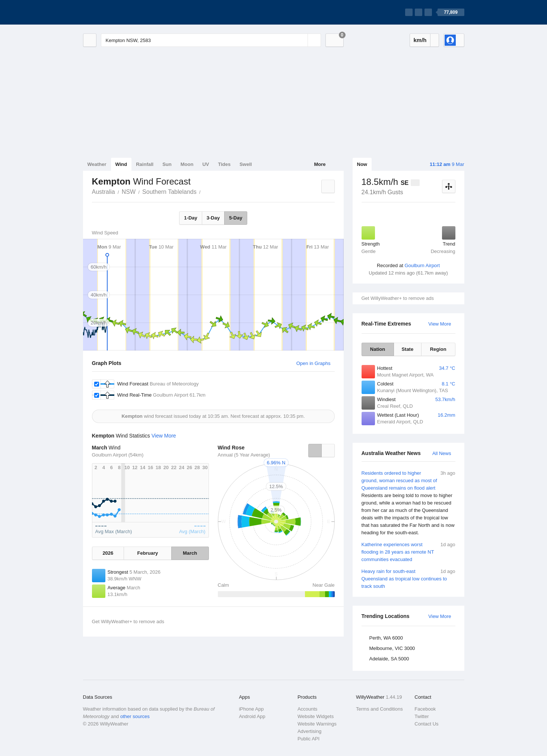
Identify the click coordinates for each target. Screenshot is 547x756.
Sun (167, 164)
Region (438, 349)
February (148, 553)
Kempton (205, 191)
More (320, 164)
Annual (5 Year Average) (244, 455)
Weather (97, 164)
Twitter (422, 716)
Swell (246, 164)
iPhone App (252, 709)
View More (440, 324)
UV (206, 164)
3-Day (213, 218)
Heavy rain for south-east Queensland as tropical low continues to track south (408, 578)
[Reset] (301, 40)
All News (442, 453)
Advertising (309, 731)
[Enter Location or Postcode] (211, 40)
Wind (121, 164)
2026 (108, 553)
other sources (135, 716)
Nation (378, 349)
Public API (309, 739)
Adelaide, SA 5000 (389, 659)
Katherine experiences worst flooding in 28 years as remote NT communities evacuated (408, 552)
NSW (129, 192)
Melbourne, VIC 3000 (392, 648)
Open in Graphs (314, 363)
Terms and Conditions (379, 709)
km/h (420, 40)
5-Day (236, 218)
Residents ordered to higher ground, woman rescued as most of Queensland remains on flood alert (408, 503)
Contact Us (426, 724)
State (407, 349)
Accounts (307, 709)
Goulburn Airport (422, 265)
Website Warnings (317, 724)
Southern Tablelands (169, 192)
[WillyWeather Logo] (118, 12)
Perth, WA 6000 (386, 638)
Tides (224, 164)
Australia (104, 192)
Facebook (425, 709)
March (190, 553)
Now (362, 164)
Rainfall (145, 164)
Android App (252, 716)
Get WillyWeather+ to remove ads (398, 298)
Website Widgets (316, 716)
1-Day (190, 218)
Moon (187, 164)
